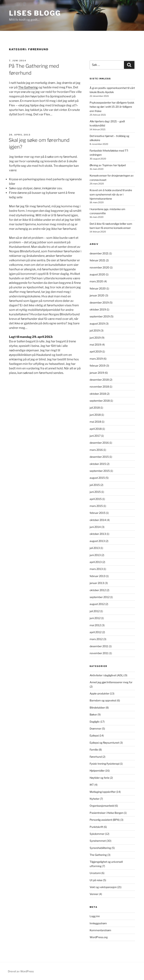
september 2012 (100, 597)
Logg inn (95, 916)
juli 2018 (95, 408)
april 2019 (96, 351)
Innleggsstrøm (98, 923)
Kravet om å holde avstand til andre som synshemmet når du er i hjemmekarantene (111, 194)
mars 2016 (96, 450)
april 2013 (96, 562)
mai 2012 (95, 625)
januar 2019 (97, 373)
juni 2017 (95, 436)
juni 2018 (95, 415)
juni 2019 (95, 338)
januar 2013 (97, 583)
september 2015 (100, 471)
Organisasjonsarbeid (102, 806)
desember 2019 (99, 302)
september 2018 (100, 401)
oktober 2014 (98, 520)
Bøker (93, 714)
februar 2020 (98, 288)
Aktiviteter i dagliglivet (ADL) (107, 675)
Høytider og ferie (99, 778)
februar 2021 (97, 260)
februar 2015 (97, 513)
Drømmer (95, 729)
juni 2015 (95, 492)
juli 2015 (95, 485)
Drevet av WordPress (21, 971)
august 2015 (97, 478)
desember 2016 (99, 443)
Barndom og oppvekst (103, 700)
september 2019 (100, 316)
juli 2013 (95, 548)
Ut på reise (96, 880)
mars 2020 (96, 281)
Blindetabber (97, 708)
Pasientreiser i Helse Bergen (106, 813)
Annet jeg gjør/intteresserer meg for (111, 682)
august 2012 (97, 604)
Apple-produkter (99, 693)
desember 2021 (99, 253)
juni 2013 (95, 555)
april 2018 (96, 429)
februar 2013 (97, 576)
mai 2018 (95, 422)
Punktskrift (96, 827)
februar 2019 (97, 366)
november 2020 (99, 267)
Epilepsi (94, 735)
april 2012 (96, 632)
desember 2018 (99, 380)
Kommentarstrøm (100, 930)
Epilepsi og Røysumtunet (104, 743)
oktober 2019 (98, 309)
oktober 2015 (98, 464)
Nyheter (94, 799)
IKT (92, 785)
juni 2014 (95, 527)
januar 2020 (97, 295)
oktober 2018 (98, 394)
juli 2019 (95, 330)
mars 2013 (96, 569)
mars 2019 (96, 359)
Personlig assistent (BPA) (105, 820)
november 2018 (99, 387)
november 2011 (99, 653)
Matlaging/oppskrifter (103, 792)
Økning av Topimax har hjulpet (108, 165)
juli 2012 (95, 611)
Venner (94, 894)
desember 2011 (99, 646)
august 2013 (97, 541)
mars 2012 (96, 639)
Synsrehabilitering (100, 848)
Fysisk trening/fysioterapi (105, 764)
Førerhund (96, 757)
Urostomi (95, 873)
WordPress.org (99, 937)
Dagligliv (95, 722)
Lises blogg (35, 13)
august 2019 (97, 324)
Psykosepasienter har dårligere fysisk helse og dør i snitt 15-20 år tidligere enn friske (112, 107)
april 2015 (96, 499)
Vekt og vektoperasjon (103, 887)
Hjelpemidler (97, 771)
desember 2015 (99, 457)
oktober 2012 (98, 590)
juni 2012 (95, 618)
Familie (94, 750)
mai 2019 (95, 345)
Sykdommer (97, 834)
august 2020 (97, 274)
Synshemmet (98, 841)
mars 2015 (96, 506)
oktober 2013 (98, 534)
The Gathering (28, 87)
